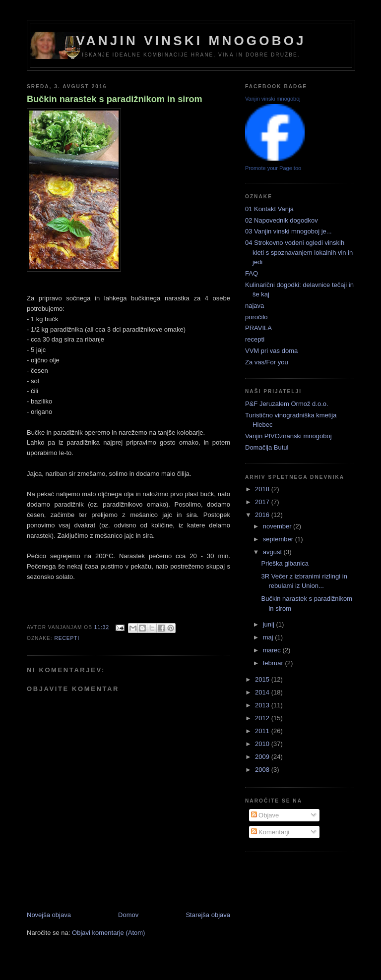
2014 (263, 692)
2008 (263, 770)
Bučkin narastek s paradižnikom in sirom (115, 99)
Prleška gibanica (285, 563)
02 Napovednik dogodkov (282, 220)
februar (274, 663)
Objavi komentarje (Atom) (108, 933)
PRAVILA (258, 328)
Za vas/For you (267, 362)
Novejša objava (49, 915)
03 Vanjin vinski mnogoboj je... (288, 231)
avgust (273, 552)
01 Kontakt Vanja (269, 209)
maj (269, 637)
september (279, 539)
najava (254, 306)
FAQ (252, 273)
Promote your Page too (273, 168)
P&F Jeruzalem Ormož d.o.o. (287, 404)
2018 (263, 489)
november (278, 526)
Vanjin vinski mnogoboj (191, 41)
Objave (265, 815)
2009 (263, 757)
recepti (67, 638)
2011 (263, 731)
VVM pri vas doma (271, 351)
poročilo (256, 317)
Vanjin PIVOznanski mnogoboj (288, 436)
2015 (263, 679)
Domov (128, 915)
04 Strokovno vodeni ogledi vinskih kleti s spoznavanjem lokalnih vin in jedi (299, 252)
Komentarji (270, 832)
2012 (263, 718)
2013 (263, 705)
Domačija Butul (267, 447)
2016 (263, 515)
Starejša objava (208, 915)
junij (270, 624)
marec (273, 650)
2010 (263, 744)
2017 (263, 502)
